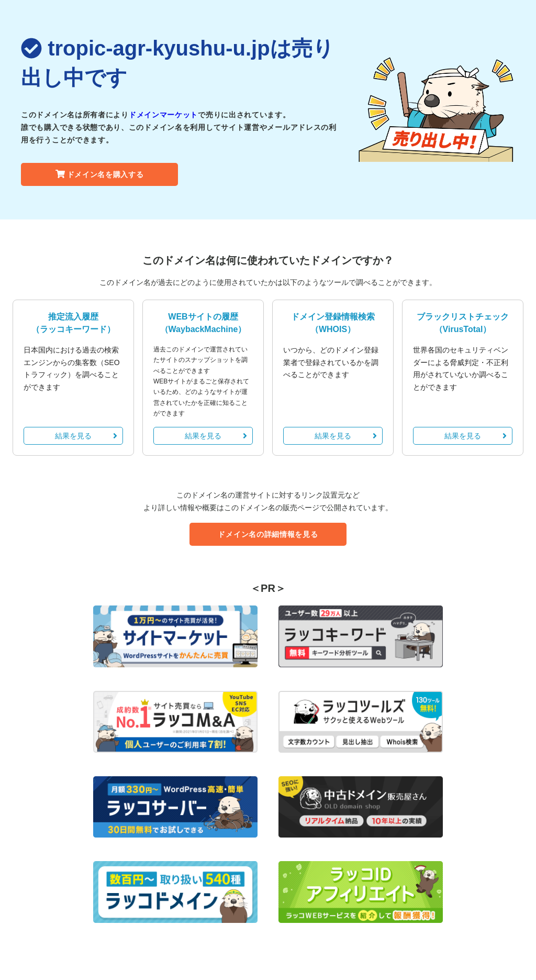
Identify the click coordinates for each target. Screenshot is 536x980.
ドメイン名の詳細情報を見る (268, 534)
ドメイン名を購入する (100, 174)
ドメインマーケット (163, 115)
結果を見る (86, 436)
